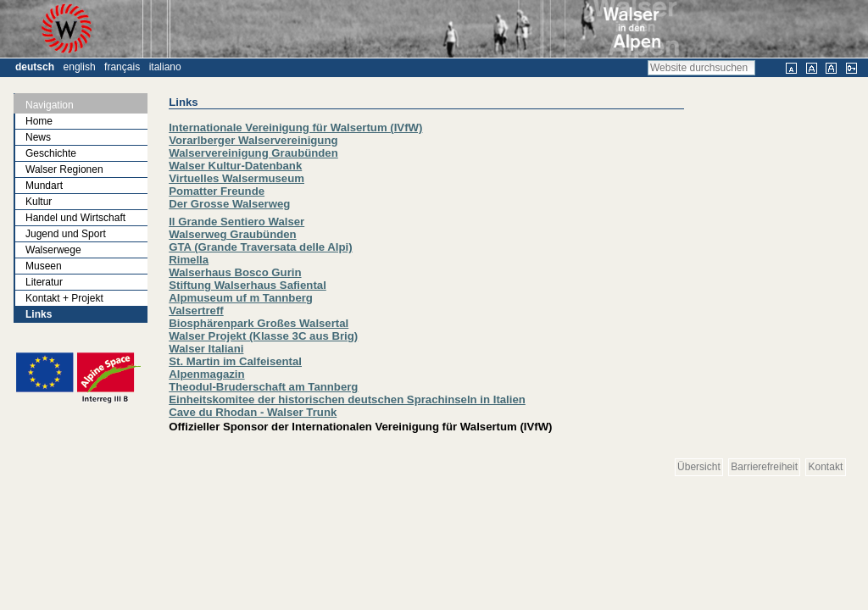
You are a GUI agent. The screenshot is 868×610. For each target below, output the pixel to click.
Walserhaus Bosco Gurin (235, 272)
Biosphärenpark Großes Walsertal (259, 323)
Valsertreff (196, 311)
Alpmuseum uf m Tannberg (241, 298)
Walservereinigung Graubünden (253, 153)
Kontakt (826, 467)
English (80, 67)
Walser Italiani (206, 349)
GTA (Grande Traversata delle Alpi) (260, 247)
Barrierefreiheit (764, 467)
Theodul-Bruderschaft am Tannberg (263, 387)
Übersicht (699, 467)
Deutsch (35, 67)
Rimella (189, 260)
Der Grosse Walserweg (229, 204)
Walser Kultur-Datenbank (235, 166)
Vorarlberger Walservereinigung (253, 140)
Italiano (165, 67)
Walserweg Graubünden (232, 234)
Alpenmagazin (206, 374)
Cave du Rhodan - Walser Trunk (253, 412)
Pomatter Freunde (217, 191)
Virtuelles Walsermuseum (236, 178)
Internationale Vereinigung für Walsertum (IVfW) (295, 128)
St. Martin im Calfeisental (235, 361)
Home (39, 121)
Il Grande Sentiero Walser (236, 222)
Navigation (50, 105)
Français (122, 67)
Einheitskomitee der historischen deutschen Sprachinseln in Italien (347, 399)
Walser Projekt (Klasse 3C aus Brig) (263, 336)
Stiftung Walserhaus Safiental (248, 285)
